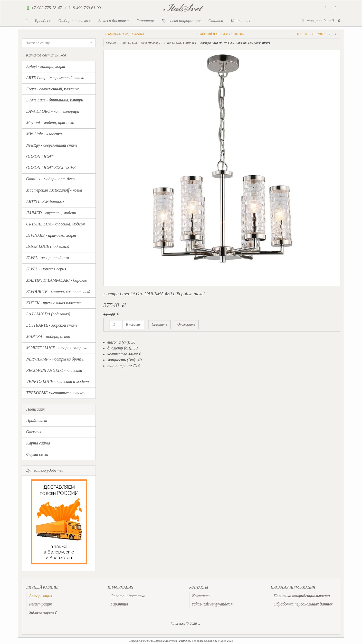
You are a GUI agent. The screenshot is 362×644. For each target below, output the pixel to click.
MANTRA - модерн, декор (48, 337)
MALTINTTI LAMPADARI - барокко (57, 280)
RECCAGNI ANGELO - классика (54, 370)
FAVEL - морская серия (46, 269)
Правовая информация (181, 21)
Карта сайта (38, 443)
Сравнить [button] (159, 324)
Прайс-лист (37, 420)
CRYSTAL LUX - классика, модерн (55, 224)
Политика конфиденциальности (302, 596)
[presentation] (41, 596)
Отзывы (34, 432)
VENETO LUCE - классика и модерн (58, 381)
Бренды (43, 21)
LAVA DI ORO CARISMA (180, 43)
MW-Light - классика (44, 134)
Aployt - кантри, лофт (46, 66)
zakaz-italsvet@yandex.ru (213, 604)
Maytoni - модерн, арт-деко (50, 123)
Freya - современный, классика (53, 89)
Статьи (216, 21)
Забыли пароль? (43, 612)
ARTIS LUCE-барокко (45, 201)
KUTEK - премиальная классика (54, 303)
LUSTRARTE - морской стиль (52, 325)
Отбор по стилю (74, 21)
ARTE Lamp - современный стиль (55, 78)
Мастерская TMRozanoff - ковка (54, 190)
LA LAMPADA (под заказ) (48, 314)
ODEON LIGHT (40, 157)
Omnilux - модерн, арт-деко (50, 179)
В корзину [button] (133, 324)
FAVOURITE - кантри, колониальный (58, 292)
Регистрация (40, 604)
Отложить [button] (186, 324)
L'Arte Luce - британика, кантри (55, 100)
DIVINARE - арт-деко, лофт (51, 235)
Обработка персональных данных (303, 604)
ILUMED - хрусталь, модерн (51, 213)
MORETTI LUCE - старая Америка (57, 348)
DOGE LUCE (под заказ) (48, 246)
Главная (111, 43)
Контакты (240, 21)
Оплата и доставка (128, 596)
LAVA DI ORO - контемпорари (53, 111)
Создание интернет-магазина (146, 641)
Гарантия (145, 21)
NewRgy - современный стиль (52, 145)
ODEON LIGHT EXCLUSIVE (51, 168)
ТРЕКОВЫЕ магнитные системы (56, 393)
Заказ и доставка (113, 21)
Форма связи (37, 454)
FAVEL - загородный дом (48, 258)
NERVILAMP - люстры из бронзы (55, 359)
